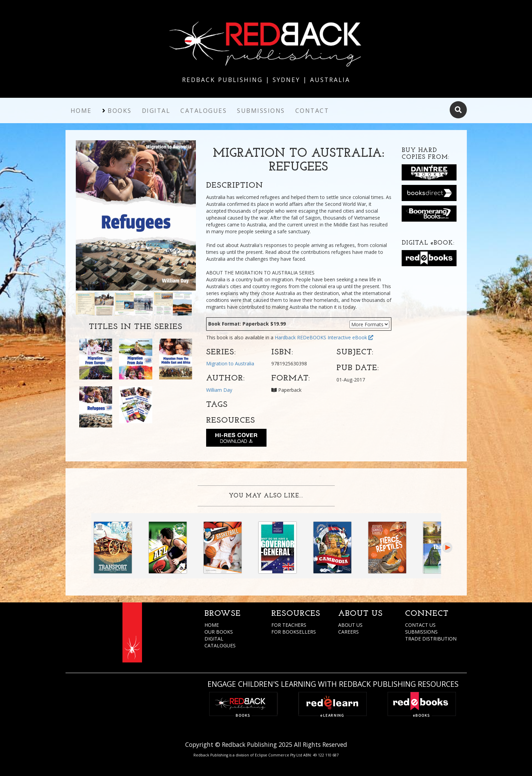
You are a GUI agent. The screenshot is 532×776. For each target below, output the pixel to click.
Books (120, 110)
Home (81, 110)
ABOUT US (350, 625)
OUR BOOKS (219, 632)
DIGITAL (214, 639)
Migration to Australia (230, 363)
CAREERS (348, 632)
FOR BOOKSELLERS (294, 632)
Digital (156, 110)
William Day (219, 390)
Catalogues (204, 110)
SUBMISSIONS (421, 632)
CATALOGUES (220, 645)
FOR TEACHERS (289, 625)
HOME (212, 625)
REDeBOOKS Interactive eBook (335, 337)
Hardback (285, 337)
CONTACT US (420, 625)
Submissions (261, 110)
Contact (312, 110)
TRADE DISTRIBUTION (431, 639)
